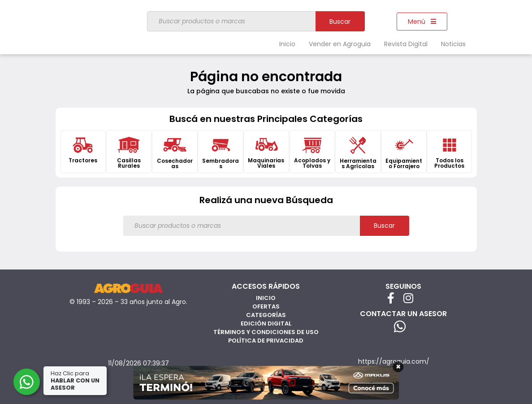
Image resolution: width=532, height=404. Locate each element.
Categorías (266, 315)
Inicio (287, 44)
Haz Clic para (76, 380)
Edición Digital (266, 324)
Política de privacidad (266, 341)
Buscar (340, 22)
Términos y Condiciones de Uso (266, 332)
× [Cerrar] (398, 367)
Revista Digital (406, 44)
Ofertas (266, 306)
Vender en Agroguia (340, 44)
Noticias (453, 44)
